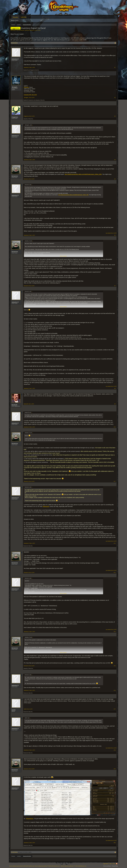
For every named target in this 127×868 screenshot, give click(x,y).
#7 (115, 286)
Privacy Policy (115, 866)
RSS (117, 864)
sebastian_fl (32, 30)
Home (114, 864)
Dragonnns (33, 70)
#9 (115, 404)
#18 (115, 750)
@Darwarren (30, 819)
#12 (115, 543)
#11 (115, 481)
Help (111, 864)
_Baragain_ (15, 87)
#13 (115, 573)
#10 (115, 427)
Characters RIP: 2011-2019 (30, 95)
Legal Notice (106, 864)
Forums (15, 17)
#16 (115, 690)
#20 (115, 843)
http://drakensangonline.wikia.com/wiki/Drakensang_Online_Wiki (83, 174)
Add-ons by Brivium (74, 866)
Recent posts (15, 20)
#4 (115, 160)
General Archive (21, 30)
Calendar (24, 17)
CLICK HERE (82, 40)
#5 (115, 179)
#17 (115, 709)
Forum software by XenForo (22, 866)
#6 (115, 235)
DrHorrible (26, 87)
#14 (115, 632)
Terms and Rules (107, 866)
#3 (115, 116)
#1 (115, 67)
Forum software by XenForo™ (47, 866)
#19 (115, 769)
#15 (115, 666)
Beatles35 (26, 70)
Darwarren (31, 100)
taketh (14, 710)
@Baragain (46, 506)
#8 (115, 388)
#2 (115, 97)
